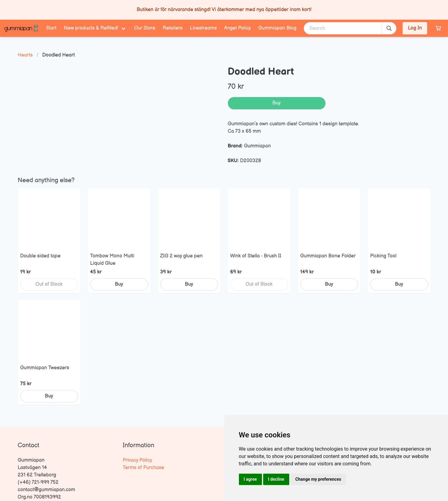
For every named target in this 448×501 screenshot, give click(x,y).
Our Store (145, 28)
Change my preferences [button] (318, 479)
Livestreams (203, 28)
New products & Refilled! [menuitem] (91, 28)
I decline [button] (276, 479)
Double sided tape (41, 256)
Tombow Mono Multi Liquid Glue (112, 260)
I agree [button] (250, 479)
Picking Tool (384, 256)
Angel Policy (238, 28)
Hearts (25, 55)
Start (51, 28)
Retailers (173, 28)
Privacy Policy (138, 460)
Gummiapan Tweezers (45, 368)
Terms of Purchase (144, 468)
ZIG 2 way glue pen (181, 256)
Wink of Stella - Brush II (256, 256)
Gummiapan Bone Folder (328, 256)
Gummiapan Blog (277, 28)
